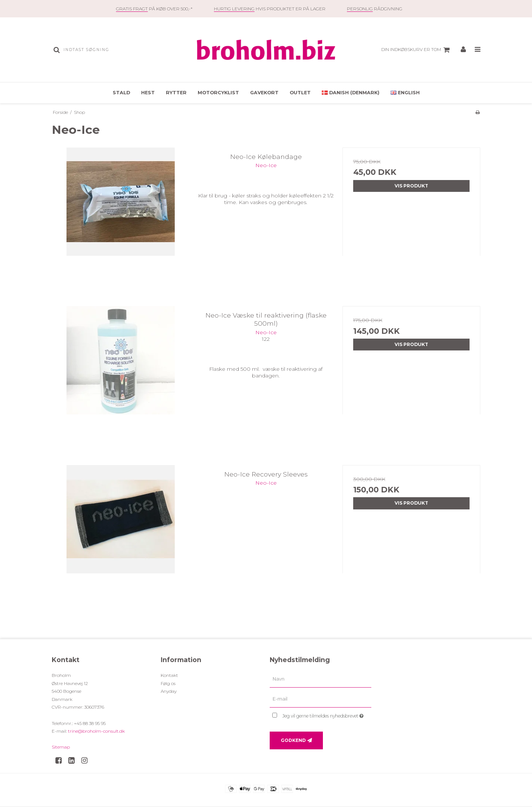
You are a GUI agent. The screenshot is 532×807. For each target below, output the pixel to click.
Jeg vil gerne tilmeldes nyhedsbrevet (327, 714)
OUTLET (300, 93)
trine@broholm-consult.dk (96, 731)
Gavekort (264, 93)
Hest (148, 93)
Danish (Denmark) (351, 93)
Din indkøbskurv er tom (417, 50)
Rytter (176, 93)
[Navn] (320, 679)
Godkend (293, 740)
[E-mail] (320, 699)
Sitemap (61, 747)
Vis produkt (411, 186)
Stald (121, 93)
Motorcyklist (218, 93)
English (405, 93)
